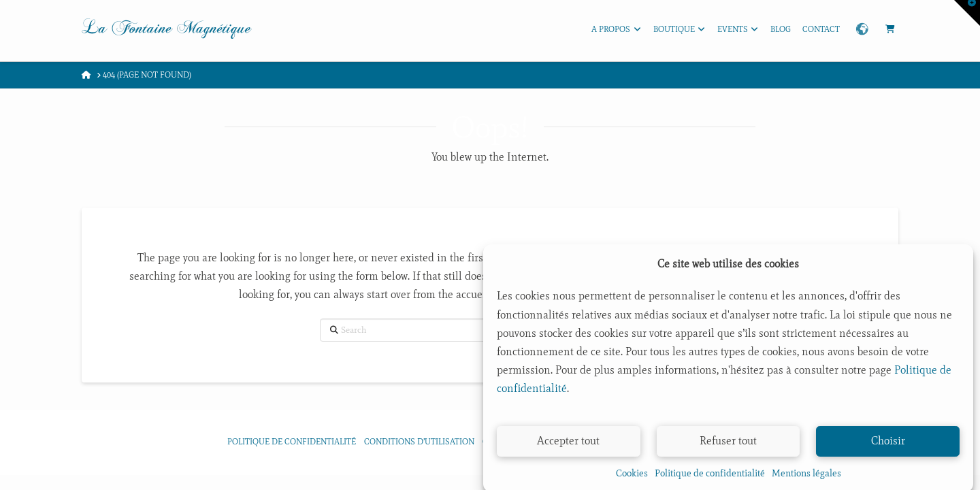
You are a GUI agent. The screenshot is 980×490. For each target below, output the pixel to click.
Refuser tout (728, 445)
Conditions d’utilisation (419, 442)
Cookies (632, 477)
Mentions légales (806, 477)
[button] (967, 13)
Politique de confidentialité (710, 477)
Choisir (888, 445)
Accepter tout (568, 445)
